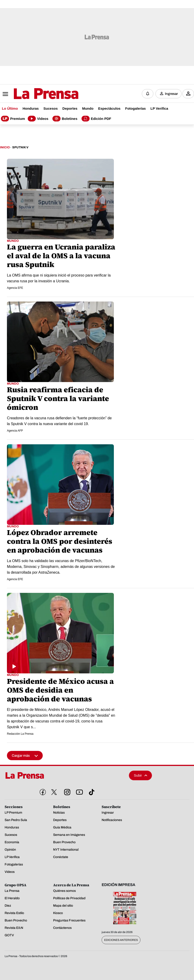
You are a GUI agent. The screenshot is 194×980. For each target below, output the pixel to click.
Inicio (5, 148)
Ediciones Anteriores (121, 940)
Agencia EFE (15, 288)
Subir (141, 776)
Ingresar (171, 94)
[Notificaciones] (148, 94)
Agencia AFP (15, 431)
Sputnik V (20, 148)
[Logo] (35, 94)
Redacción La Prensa (20, 734)
